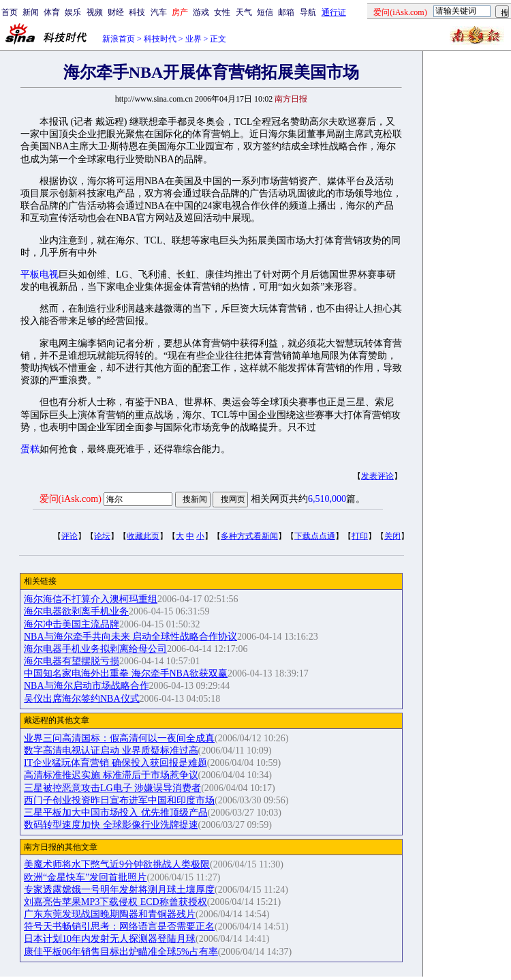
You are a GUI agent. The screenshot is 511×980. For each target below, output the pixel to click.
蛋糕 (30, 449)
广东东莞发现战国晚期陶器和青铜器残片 (110, 914)
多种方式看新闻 (249, 536)
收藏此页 (143, 536)
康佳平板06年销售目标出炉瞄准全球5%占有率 (121, 952)
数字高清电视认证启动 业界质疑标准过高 (111, 751)
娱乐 (73, 12)
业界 (193, 39)
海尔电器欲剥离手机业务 (76, 611)
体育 (52, 12)
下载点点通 (315, 536)
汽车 (159, 12)
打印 (360, 536)
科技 (137, 12)
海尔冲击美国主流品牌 (72, 624)
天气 (244, 12)
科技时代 (160, 39)
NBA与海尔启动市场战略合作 (87, 686)
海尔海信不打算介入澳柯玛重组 (91, 599)
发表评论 (377, 476)
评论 (69, 536)
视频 (95, 12)
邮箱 (286, 12)
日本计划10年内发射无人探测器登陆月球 (110, 939)
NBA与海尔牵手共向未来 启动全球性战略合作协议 (130, 637)
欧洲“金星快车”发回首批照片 (85, 877)
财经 (116, 12)
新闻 (31, 12)
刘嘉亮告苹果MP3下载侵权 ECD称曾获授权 (115, 902)
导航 (308, 12)
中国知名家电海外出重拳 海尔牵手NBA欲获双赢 (126, 673)
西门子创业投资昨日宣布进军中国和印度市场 (119, 800)
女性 (222, 12)
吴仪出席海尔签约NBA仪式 (82, 699)
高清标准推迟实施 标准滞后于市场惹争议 (111, 775)
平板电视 (40, 274)
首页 (10, 12)
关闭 (392, 536)
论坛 (102, 536)
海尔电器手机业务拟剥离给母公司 (95, 649)
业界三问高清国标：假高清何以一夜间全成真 (119, 738)
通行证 (334, 12)
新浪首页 (119, 39)
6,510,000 (327, 499)
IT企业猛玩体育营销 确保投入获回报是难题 (115, 763)
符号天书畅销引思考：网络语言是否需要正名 (119, 926)
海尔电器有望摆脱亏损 (72, 661)
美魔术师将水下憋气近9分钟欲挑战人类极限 (117, 864)
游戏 (201, 12)
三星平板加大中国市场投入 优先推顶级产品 (116, 813)
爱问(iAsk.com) (71, 499)
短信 (265, 12)
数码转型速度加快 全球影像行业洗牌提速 (111, 825)
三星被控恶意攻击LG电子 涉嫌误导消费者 (112, 788)
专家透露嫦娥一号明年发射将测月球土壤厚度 (119, 890)
